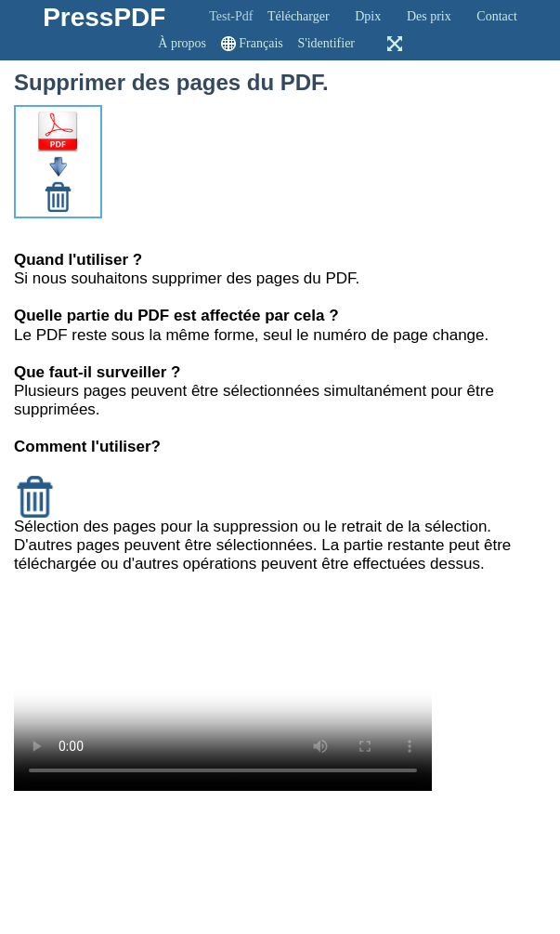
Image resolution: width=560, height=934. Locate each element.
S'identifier (326, 43)
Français (260, 43)
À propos (182, 43)
